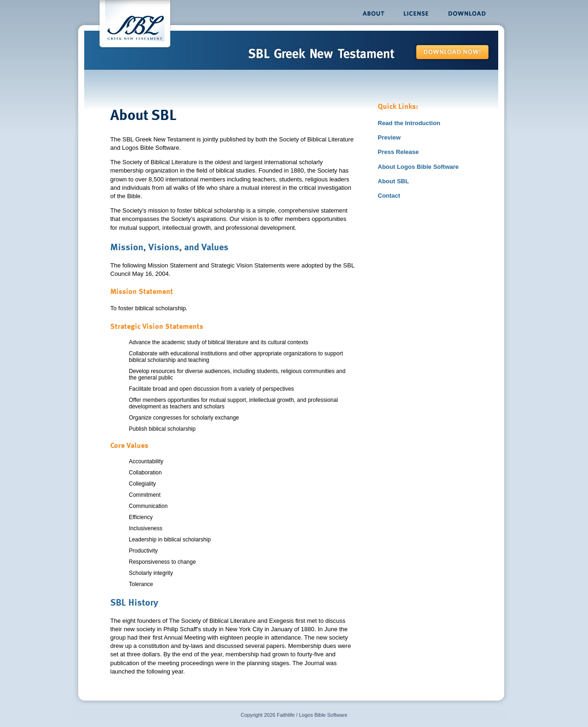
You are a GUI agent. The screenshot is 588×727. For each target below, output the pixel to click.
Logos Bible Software (323, 715)
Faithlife (286, 715)
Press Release (398, 152)
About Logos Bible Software (418, 167)
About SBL (393, 181)
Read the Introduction (409, 123)
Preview (389, 137)
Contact (389, 196)
